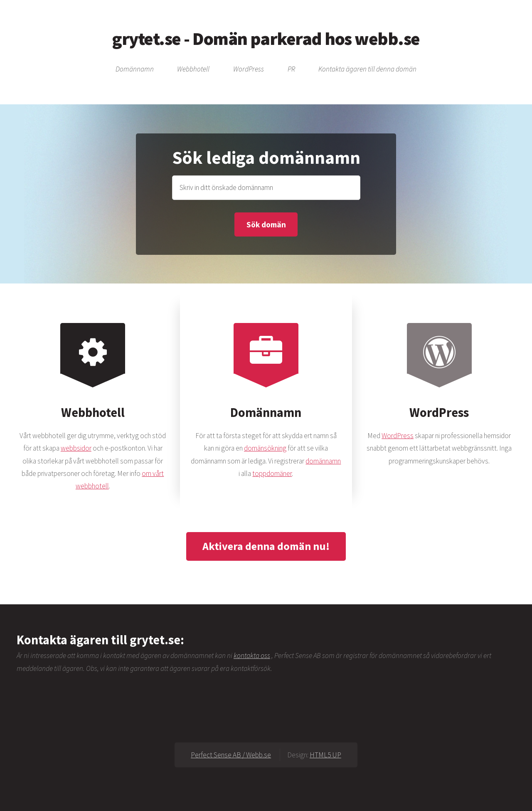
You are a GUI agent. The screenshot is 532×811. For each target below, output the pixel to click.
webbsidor (76, 448)
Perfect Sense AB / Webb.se (231, 755)
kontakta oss (252, 656)
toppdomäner (272, 473)
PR (291, 69)
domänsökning (265, 448)
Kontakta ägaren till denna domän (367, 69)
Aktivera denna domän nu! (266, 546)
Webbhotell (193, 69)
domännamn (323, 461)
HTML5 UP (325, 755)
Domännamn (135, 69)
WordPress (249, 69)
